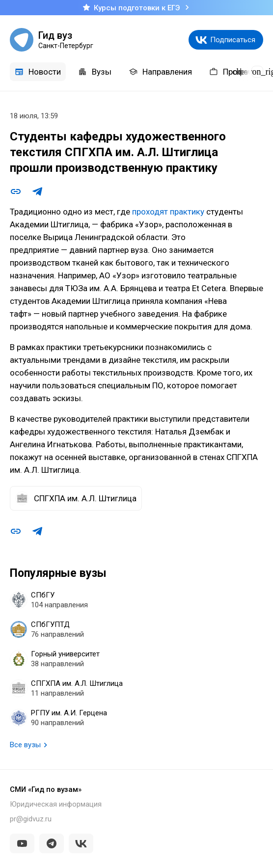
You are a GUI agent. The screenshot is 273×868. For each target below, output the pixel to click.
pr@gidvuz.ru (31, 819)
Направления (160, 72)
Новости (38, 72)
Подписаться (233, 40)
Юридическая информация (56, 804)
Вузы (95, 72)
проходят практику (168, 212)
